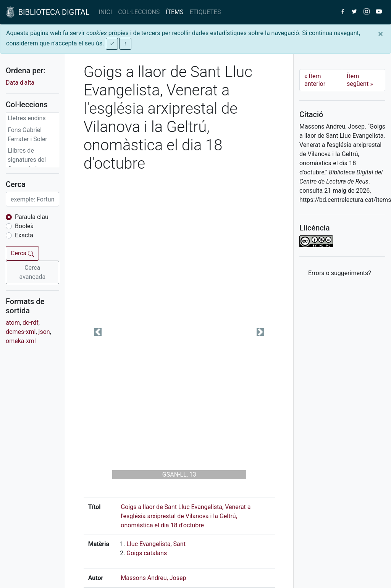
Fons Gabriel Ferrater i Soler (27, 135)
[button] (98, 332)
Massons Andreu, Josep (153, 578)
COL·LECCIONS (139, 12)
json (44, 332)
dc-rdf (31, 323)
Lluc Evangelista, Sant (156, 544)
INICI (105, 12)
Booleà (24, 226)
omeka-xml (21, 341)
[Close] (380, 34)
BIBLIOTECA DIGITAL (48, 12)
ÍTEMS (174, 12)
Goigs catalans (147, 553)
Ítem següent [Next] (360, 80)
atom (13, 323)
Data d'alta (20, 83)
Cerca (22, 253)
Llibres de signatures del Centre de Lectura (32, 160)
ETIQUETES (205, 12)
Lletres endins (27, 118)
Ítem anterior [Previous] (315, 80)
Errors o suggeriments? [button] (340, 273)
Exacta (24, 235)
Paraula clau (32, 217)
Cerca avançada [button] (33, 272)
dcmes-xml (21, 332)
